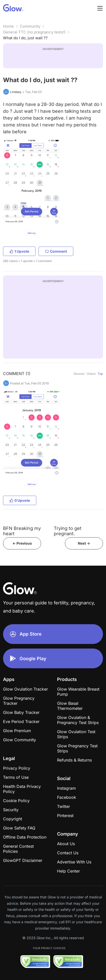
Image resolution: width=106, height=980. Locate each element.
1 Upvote (19, 251)
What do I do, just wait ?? (25, 38)
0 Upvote (20, 500)
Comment (56, 251)
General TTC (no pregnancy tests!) (34, 32)
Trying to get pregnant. (68, 531)
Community (30, 26)
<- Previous (22, 543)
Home (8, 26)
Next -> (84, 543)
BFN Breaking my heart (22, 531)
